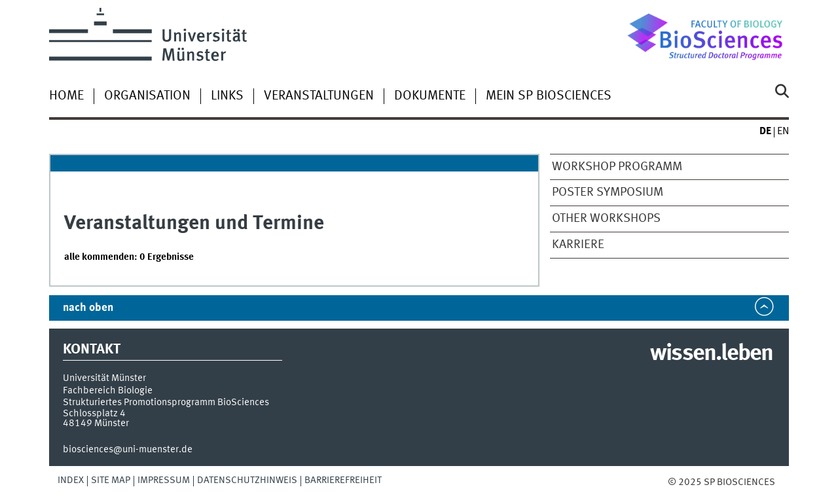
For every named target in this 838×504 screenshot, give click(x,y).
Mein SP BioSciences (549, 96)
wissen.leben (711, 354)
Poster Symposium (608, 192)
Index (71, 480)
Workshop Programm (617, 167)
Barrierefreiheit (343, 480)
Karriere (578, 245)
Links (227, 96)
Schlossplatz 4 (94, 414)
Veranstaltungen (319, 96)
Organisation (147, 96)
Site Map (111, 480)
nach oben (88, 308)
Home (66, 96)
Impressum (164, 480)
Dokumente (430, 96)
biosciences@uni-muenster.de (128, 450)
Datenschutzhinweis (247, 480)
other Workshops (606, 219)
